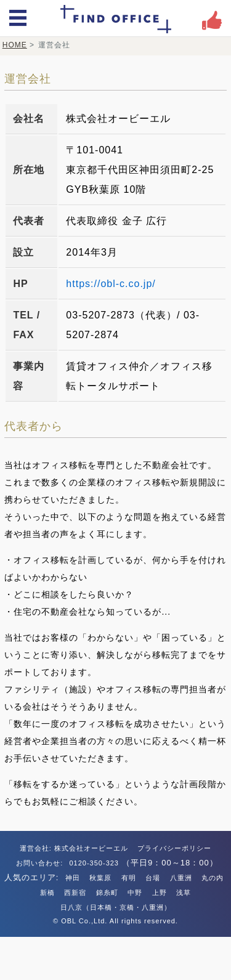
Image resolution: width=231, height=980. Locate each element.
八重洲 (181, 878)
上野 (160, 893)
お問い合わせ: (41, 863)
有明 (129, 878)
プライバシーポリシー (174, 848)
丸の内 (213, 878)
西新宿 (75, 893)
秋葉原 (100, 878)
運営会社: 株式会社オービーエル (74, 848)
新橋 (47, 893)
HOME (15, 45)
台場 (153, 878)
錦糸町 (107, 893)
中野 (135, 893)
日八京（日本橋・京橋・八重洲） (116, 907)
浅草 (184, 893)
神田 (73, 878)
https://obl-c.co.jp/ (111, 284)
